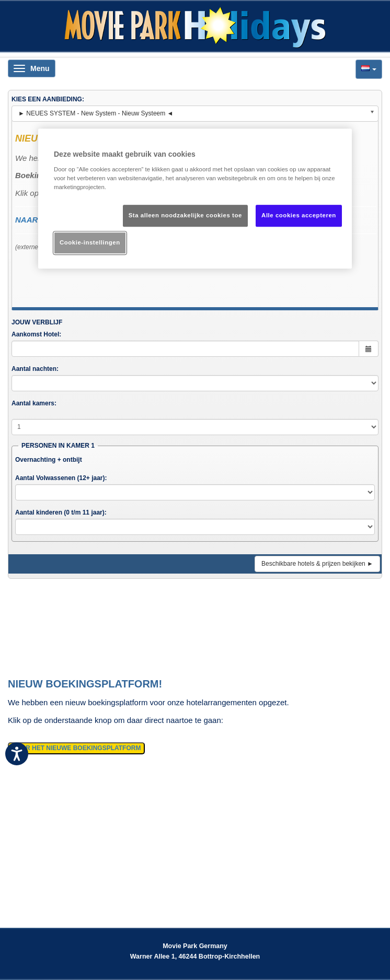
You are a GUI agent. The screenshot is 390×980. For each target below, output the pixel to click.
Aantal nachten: (35, 369)
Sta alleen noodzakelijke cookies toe (185, 215)
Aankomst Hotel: (36, 334)
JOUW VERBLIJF (37, 322)
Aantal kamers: (34, 403)
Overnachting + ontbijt (49, 460)
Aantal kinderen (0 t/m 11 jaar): (61, 512)
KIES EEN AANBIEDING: (48, 99)
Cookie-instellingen (90, 242)
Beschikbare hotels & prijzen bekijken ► (317, 564)
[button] (369, 69)
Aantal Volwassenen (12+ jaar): (61, 478)
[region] (195, 199)
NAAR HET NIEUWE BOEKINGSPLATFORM (76, 748)
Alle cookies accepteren (299, 215)
